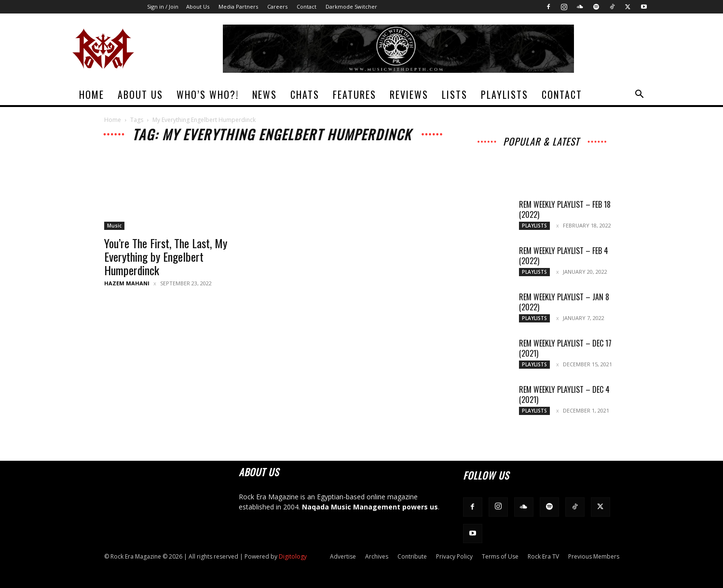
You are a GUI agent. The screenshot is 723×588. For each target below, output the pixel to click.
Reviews (409, 94)
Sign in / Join (163, 7)
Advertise (343, 556)
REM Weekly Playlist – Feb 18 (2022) (565, 209)
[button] (640, 95)
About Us (198, 7)
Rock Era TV (543, 556)
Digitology (293, 556)
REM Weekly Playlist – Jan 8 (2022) (564, 302)
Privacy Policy (454, 556)
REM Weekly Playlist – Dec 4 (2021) (564, 394)
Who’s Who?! (208, 94)
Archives (377, 556)
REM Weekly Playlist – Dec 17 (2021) (565, 348)
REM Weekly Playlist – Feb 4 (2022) (564, 256)
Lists (455, 94)
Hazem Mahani (127, 283)
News (265, 94)
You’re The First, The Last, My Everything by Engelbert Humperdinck (166, 256)
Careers (277, 7)
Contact (307, 7)
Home (92, 94)
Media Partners (238, 7)
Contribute (412, 556)
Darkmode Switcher (351, 7)
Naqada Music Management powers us (370, 507)
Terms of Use (500, 556)
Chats (305, 94)
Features (355, 94)
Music (114, 226)
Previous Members (594, 556)
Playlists (505, 94)
